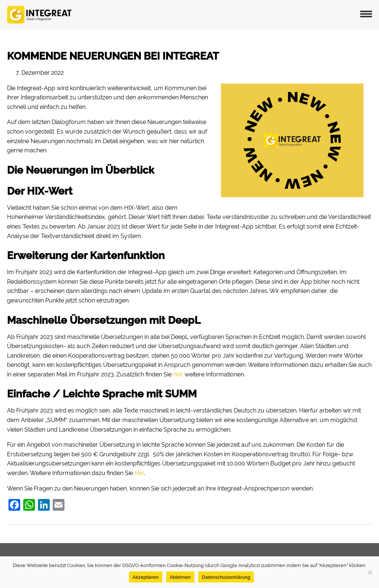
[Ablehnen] (370, 572)
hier (178, 374)
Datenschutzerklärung (226, 577)
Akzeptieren (146, 577)
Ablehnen (180, 577)
